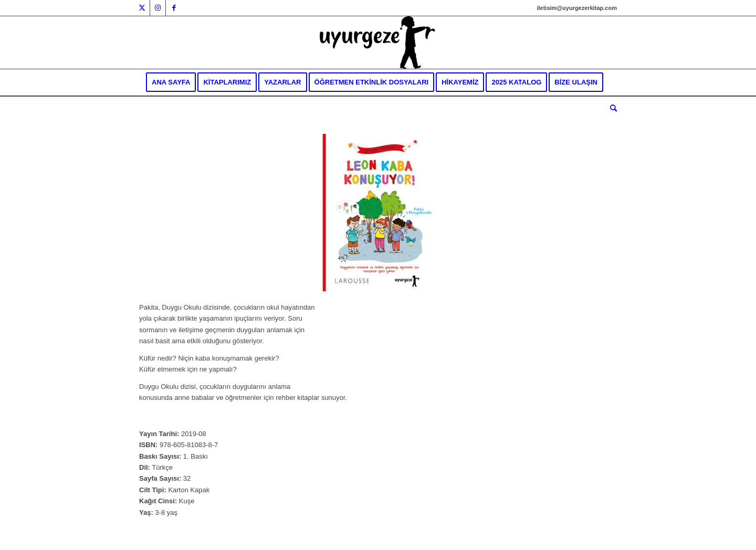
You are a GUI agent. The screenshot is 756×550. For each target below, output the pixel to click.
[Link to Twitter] (142, 8)
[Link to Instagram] (158, 8)
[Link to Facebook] (174, 8)
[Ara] (610, 109)
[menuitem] (171, 82)
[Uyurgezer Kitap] (378, 43)
